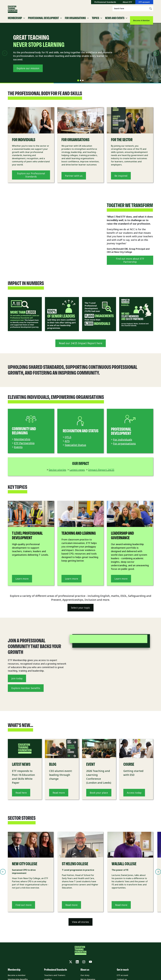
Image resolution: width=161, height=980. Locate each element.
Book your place (99, 796)
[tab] (78, 84)
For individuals (123, 443)
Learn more (22, 582)
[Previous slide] (5, 57)
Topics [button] (95, 22)
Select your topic (80, 611)
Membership (22, 443)
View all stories (80, 926)
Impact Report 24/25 (101, 473)
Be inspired (121, 180)
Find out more (24, 909)
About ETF (127, 2)
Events (18, 451)
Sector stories (57, 473)
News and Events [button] (115, 22)
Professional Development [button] (43, 22)
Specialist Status (75, 449)
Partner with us (74, 180)
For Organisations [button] (75, 22)
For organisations (124, 447)
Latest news (77, 473)
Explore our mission (28, 74)
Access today (134, 796)
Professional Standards (105, 2)
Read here (21, 796)
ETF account (144, 2)
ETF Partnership (24, 447)
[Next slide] (156, 57)
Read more (59, 796)
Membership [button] (15, 22)
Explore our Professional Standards (31, 179)
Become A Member (142, 20)
